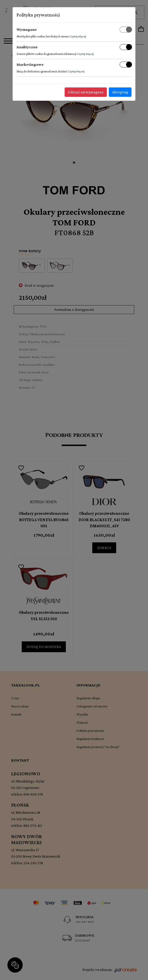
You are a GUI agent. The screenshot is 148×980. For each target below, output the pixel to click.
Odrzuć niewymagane (86, 92)
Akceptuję (120, 92)
